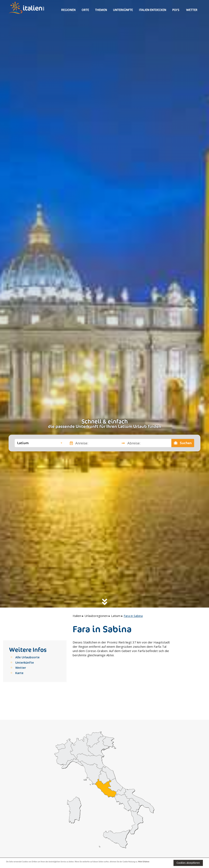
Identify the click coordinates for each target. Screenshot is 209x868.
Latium (116, 616)
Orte (85, 10)
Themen (101, 10)
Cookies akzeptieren (188, 862)
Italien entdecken (153, 10)
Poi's (176, 10)
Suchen (183, 443)
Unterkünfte (123, 10)
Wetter (191, 10)
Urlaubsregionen (96, 616)
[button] (40, 443)
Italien (77, 616)
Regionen (68, 10)
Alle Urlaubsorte (27, 657)
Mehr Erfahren (35, 865)
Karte (19, 673)
